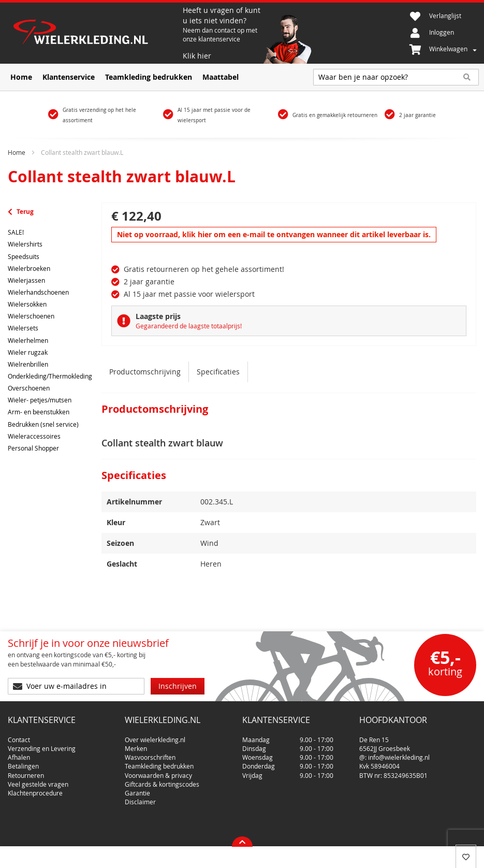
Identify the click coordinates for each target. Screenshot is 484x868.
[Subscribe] (178, 686)
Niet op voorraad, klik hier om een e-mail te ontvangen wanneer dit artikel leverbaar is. (274, 234)
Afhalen (19, 753)
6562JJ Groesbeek (385, 744)
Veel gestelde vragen (38, 780)
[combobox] (396, 77)
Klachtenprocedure (35, 789)
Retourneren (26, 771)
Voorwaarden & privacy (158, 771)
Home (17, 152)
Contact (19, 735)
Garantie (137, 789)
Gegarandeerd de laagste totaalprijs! (189, 326)
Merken (136, 744)
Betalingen (23, 762)
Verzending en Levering (42, 744)
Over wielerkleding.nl (155, 735)
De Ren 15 (374, 735)
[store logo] (95, 33)
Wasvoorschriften (150, 753)
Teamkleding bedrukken (159, 762)
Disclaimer (140, 798)
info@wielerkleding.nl (399, 753)
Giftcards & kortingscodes (162, 780)
